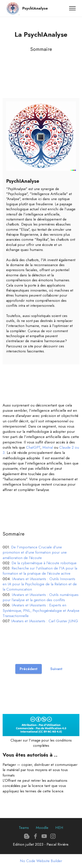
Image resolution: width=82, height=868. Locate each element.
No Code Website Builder (41, 861)
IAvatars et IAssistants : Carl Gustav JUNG (45, 621)
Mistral (48, 447)
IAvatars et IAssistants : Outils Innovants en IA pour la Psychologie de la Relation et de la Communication (40, 584)
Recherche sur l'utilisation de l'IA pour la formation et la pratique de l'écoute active (40, 571)
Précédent (29, 669)
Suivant (56, 669)
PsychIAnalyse (35, 8)
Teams (24, 828)
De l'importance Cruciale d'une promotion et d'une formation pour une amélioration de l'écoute (35, 552)
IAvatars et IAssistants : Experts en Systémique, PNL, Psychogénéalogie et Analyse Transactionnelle (41, 610)
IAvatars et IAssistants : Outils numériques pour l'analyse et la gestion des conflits (41, 597)
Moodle (42, 828)
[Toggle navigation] (72, 8)
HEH (59, 828)
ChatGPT (33, 447)
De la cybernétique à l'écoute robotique (44, 563)
